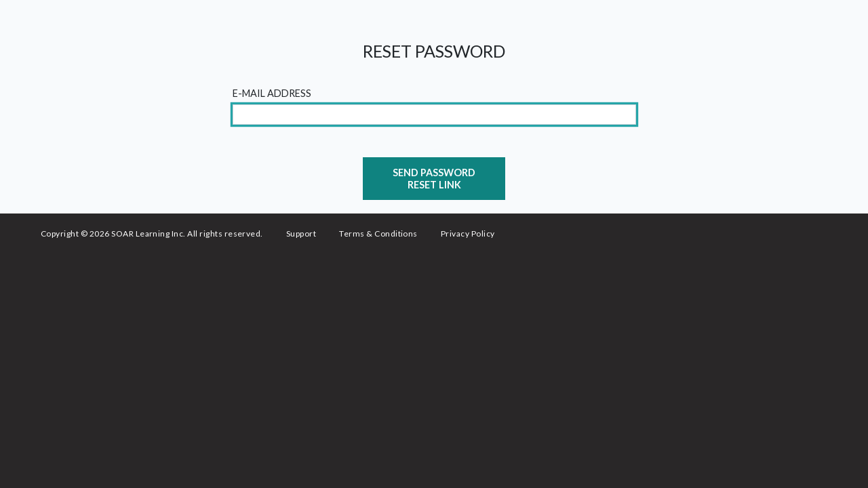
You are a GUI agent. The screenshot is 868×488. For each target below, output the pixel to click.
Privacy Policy (468, 233)
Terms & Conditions (378, 233)
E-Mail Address (272, 93)
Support (301, 233)
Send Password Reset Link (434, 178)
